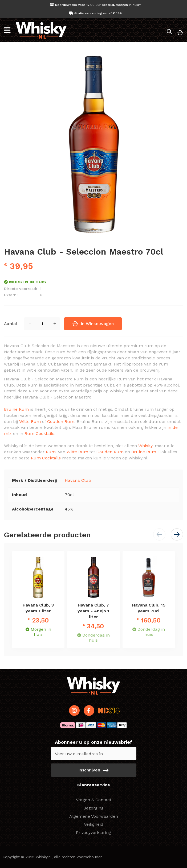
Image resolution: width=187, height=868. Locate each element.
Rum (51, 452)
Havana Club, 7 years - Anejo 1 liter (93, 611)
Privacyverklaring (93, 832)
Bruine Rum (16, 409)
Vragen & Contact (94, 800)
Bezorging (93, 808)
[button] (177, 534)
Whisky (145, 446)
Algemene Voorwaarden (94, 816)
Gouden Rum (61, 421)
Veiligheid (94, 824)
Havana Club (78, 480)
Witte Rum (30, 421)
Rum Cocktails (39, 433)
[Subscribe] (94, 770)
